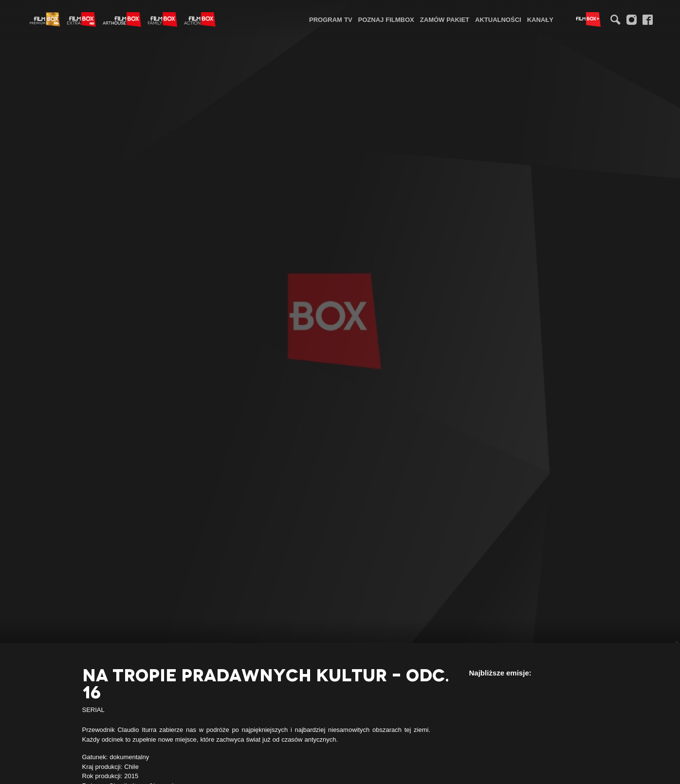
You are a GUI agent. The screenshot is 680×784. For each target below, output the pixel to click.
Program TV (331, 19)
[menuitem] (331, 19)
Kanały (540, 19)
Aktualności (498, 19)
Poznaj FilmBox (386, 19)
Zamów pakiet (445, 19)
